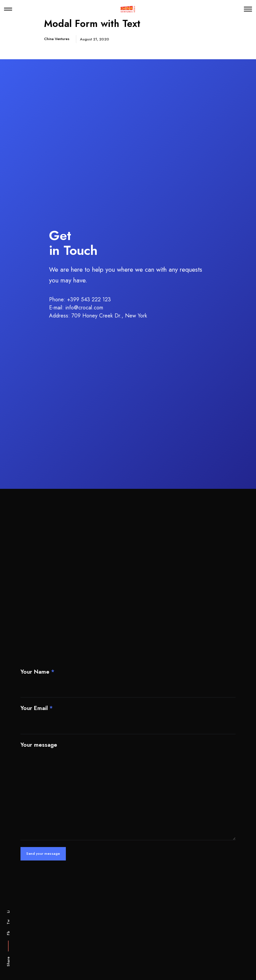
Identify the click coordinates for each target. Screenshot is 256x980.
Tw (8, 922)
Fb (8, 933)
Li (8, 912)
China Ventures (57, 39)
